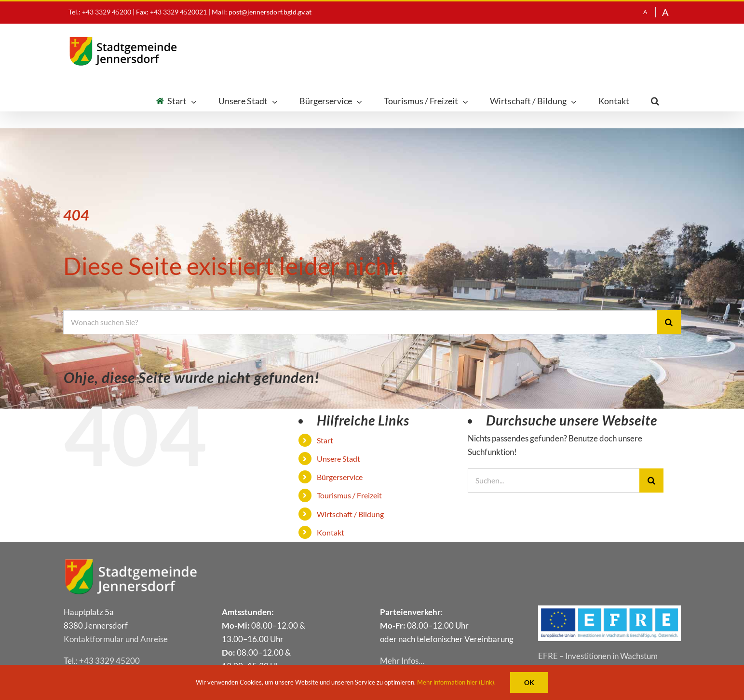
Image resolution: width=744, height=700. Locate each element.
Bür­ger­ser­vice (340, 477)
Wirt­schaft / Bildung (350, 514)
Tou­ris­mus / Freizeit (349, 495)
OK (529, 682)
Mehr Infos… (402, 661)
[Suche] (669, 322)
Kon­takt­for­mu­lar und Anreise (116, 639)
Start (325, 440)
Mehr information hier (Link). (456, 682)
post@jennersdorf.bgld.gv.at (270, 12)
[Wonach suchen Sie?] (360, 322)
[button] (655, 101)
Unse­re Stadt (338, 459)
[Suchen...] (554, 480)
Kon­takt (331, 532)
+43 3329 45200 (109, 661)
